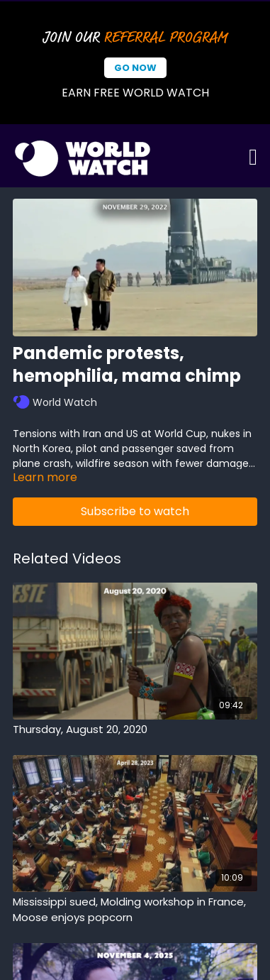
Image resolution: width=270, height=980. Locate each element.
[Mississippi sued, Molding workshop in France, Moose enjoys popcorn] (135, 910)
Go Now (135, 68)
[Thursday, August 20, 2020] (135, 730)
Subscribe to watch (135, 511)
